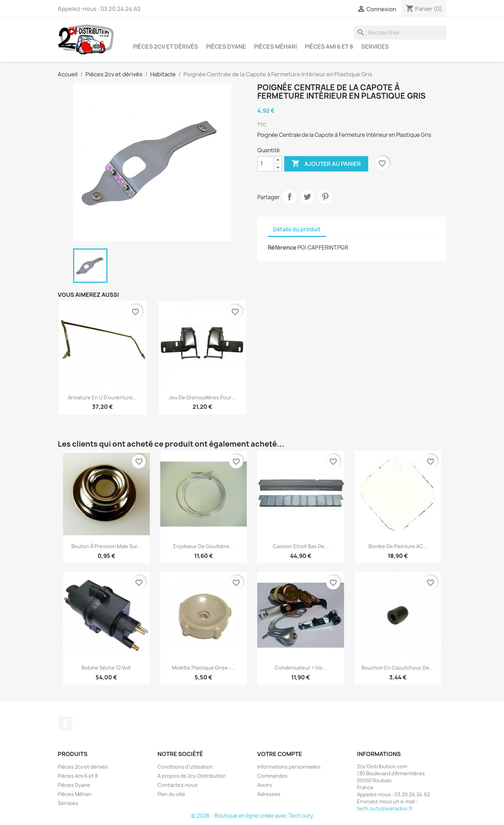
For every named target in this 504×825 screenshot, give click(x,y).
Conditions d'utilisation (185, 767)
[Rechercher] (400, 33)
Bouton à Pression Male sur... (106, 546)
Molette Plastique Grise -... (204, 668)
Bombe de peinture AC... (398, 546)
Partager (289, 197)
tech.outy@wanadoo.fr (385, 808)
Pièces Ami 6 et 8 (329, 47)
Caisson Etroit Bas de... (301, 546)
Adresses (269, 794)
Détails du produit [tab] (297, 229)
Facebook (65, 724)
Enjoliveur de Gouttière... (203, 546)
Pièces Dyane (226, 47)
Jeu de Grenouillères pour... (202, 397)
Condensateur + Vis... (301, 668)
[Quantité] (266, 164)
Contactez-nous (178, 785)
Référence (282, 247)
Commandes (272, 776)
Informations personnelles (289, 767)
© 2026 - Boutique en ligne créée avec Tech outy (252, 816)
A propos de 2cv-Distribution (192, 776)
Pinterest (325, 197)
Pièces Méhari (275, 47)
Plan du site (171, 794)
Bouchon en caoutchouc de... (398, 668)
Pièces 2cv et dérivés (166, 47)
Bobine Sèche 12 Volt (106, 668)
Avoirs (265, 785)
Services (375, 47)
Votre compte (280, 754)
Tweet (307, 197)
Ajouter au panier (326, 164)
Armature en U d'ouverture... (102, 397)
